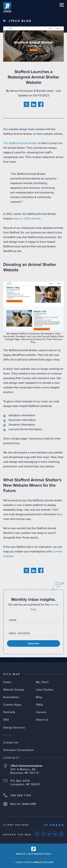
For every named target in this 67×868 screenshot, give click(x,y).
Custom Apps (12, 705)
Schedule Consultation (19, 750)
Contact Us (11, 743)
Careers (41, 712)
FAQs (39, 705)
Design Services (14, 728)
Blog (39, 697)
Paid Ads (9, 712)
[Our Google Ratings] (54, 825)
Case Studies (45, 690)
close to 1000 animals (27, 219)
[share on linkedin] (34, 104)
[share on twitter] (26, 104)
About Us (42, 720)
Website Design (14, 690)
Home (7, 682)
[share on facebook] (41, 104)
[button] (62, 5)
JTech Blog (20, 21)
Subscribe (33, 643)
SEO (6, 720)
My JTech (42, 682)
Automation (11, 697)
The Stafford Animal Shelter (20, 143)
